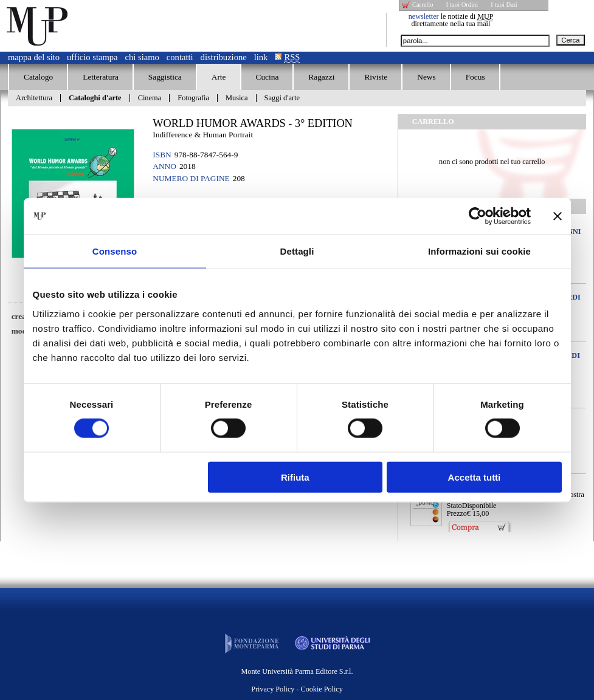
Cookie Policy (322, 689)
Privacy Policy (273, 689)
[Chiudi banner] (558, 216)
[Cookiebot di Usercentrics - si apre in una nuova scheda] (478, 216)
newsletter (424, 16)
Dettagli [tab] (297, 251)
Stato (454, 506)
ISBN (162, 155)
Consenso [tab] (115, 251)
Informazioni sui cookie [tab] (479, 251)
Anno (164, 166)
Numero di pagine (191, 178)
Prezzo (457, 513)
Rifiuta (295, 477)
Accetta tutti (475, 477)
